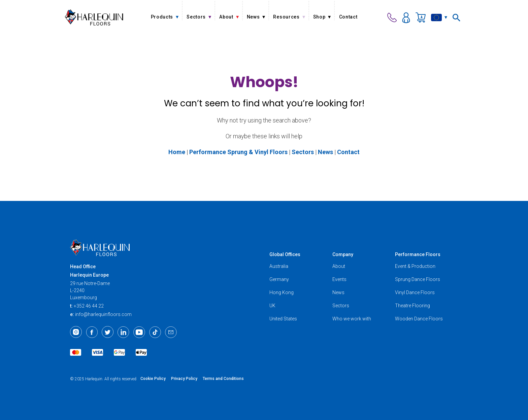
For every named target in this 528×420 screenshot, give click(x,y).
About (339, 266)
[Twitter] (108, 332)
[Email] (171, 332)
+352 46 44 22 (89, 306)
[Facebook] (92, 332)
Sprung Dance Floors (418, 279)
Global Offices (285, 254)
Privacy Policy (184, 379)
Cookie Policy (153, 379)
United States (283, 319)
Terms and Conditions (223, 379)
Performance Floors (418, 254)
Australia (279, 266)
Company (343, 254)
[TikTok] (155, 332)
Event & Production (415, 266)
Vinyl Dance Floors (415, 292)
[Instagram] (76, 332)
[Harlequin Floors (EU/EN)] (94, 17)
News (338, 292)
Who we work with (352, 319)
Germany (279, 279)
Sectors (341, 306)
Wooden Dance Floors (419, 319)
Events (339, 279)
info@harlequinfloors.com (103, 314)
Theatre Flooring (412, 306)
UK (272, 306)
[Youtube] (139, 332)
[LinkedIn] (123, 332)
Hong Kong (282, 292)
